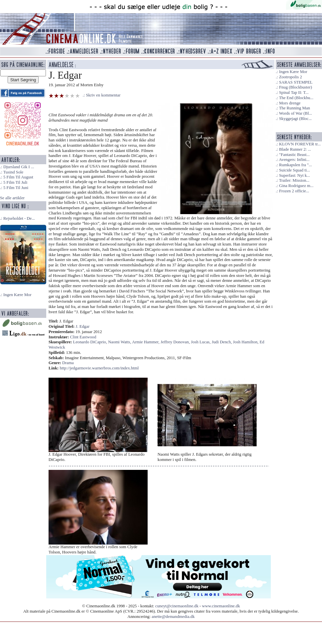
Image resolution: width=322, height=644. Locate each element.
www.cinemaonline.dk (221, 606)
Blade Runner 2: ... (295, 149)
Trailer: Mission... (294, 180)
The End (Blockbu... (296, 98)
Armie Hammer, (146, 342)
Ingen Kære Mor (17, 295)
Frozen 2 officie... (294, 191)
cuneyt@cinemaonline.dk (177, 606)
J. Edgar (83, 326)
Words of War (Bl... (296, 113)
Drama (68, 363)
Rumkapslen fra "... (295, 165)
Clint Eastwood (83, 337)
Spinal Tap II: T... (294, 93)
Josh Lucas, (201, 342)
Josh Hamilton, (246, 342)
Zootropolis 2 (290, 77)
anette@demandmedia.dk (173, 617)
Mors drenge (290, 103)
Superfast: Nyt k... (294, 175)
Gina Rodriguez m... (296, 186)
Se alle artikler (12, 198)
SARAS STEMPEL (296, 82)
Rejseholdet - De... (19, 218)
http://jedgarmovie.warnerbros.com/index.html (99, 368)
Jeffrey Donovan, (176, 342)
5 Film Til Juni (16, 188)
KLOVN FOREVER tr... (300, 144)
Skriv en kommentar (103, 95)
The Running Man (295, 108)
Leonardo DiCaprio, (90, 342)
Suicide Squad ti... (294, 170)
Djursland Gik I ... (19, 167)
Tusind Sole (13, 172)
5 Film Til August (18, 177)
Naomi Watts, (120, 342)
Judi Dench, (222, 342)
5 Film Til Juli (15, 182)
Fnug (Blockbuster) (296, 87)
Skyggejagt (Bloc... (295, 119)
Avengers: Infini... (294, 160)
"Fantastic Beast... (294, 155)
